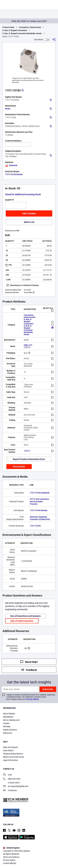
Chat (8, 775)
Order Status (8, 751)
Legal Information (11, 760)
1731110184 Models (14, 174)
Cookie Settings (10, 863)
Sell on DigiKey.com (11, 720)
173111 (27, 451)
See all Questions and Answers (26, 616)
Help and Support (10, 747)
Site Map (7, 727)
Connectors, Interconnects (30, 27)
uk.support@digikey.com (16, 787)
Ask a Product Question (22, 621)
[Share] (54, 40)
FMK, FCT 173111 (28, 346)
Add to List (29, 222)
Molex (8, 109)
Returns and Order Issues (13, 757)
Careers (6, 723)
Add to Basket (29, 213)
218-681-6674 (11, 783)
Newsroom (8, 733)
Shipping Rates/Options (13, 754)
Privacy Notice (32, 699)
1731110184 (35, 526)
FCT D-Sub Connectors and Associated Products (39, 502)
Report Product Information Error (29, 459)
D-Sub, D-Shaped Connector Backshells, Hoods (22, 33)
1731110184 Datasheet (40, 493)
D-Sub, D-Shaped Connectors (15, 30)
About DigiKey (9, 714)
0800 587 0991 (12, 779)
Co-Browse (10, 791)
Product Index (8, 27)
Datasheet (11, 165)
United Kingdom (11, 848)
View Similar (19, 467)
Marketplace (8, 717)
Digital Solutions (10, 730)
